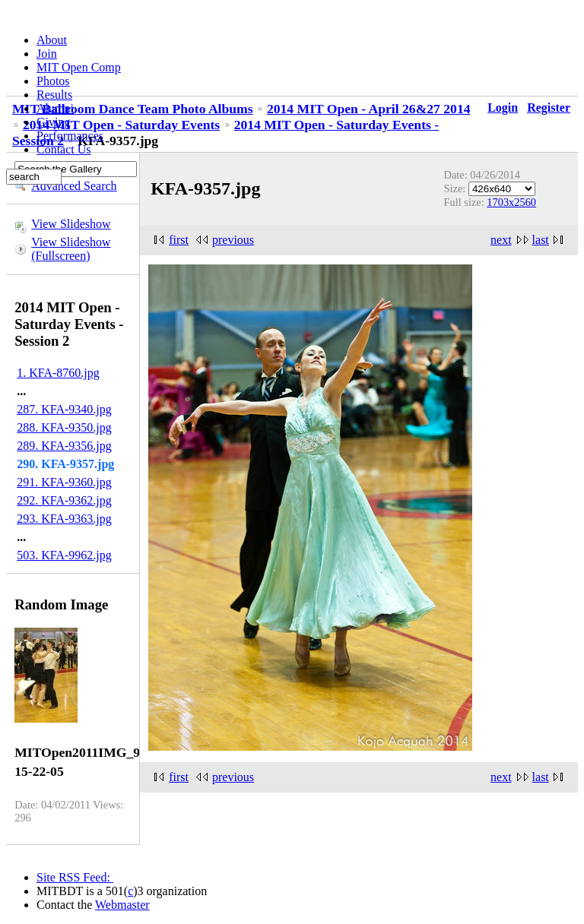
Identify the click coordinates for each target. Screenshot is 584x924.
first (179, 240)
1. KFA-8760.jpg (58, 373)
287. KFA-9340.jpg (64, 409)
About (52, 40)
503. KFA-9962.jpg (64, 555)
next (501, 240)
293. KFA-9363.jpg (64, 519)
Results (54, 95)
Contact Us (64, 149)
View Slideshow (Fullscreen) (71, 249)
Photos (53, 81)
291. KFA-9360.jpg (64, 482)
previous (233, 240)
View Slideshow (71, 224)
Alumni (55, 108)
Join (47, 54)
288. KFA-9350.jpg (64, 427)
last (541, 240)
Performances (70, 136)
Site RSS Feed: (75, 877)
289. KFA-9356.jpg (64, 446)
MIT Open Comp (79, 67)
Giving (53, 122)
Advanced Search (74, 186)
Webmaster (122, 905)
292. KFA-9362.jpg (64, 500)
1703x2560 (511, 202)
